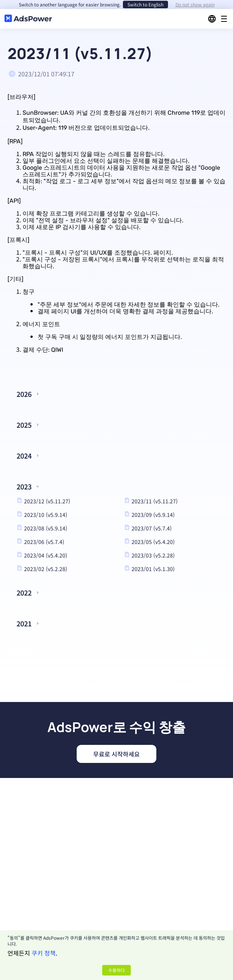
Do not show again (195, 5)
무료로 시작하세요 (116, 754)
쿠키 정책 (44, 953)
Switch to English (145, 4)
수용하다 (116, 970)
